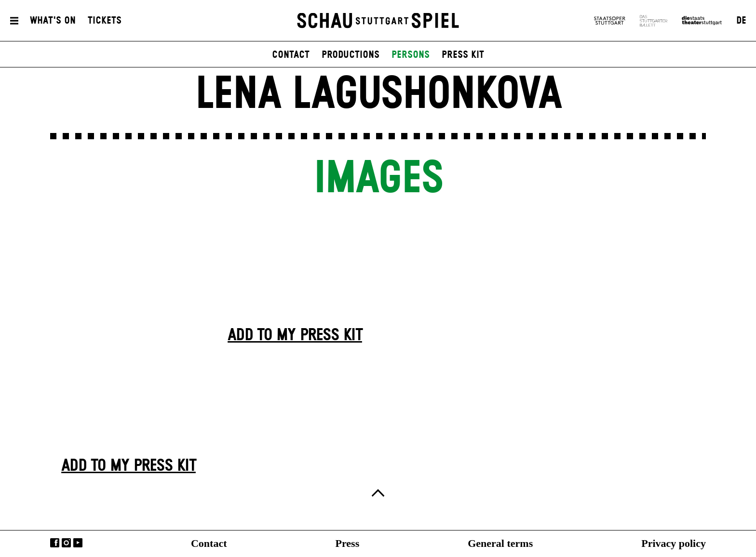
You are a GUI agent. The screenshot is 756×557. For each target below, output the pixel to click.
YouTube (78, 543)
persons (411, 55)
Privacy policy (674, 543)
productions (351, 55)
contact (291, 55)
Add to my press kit (128, 466)
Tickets (105, 21)
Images (378, 179)
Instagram (66, 543)
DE (741, 21)
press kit (463, 55)
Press (348, 543)
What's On (53, 21)
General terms (500, 543)
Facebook (55, 543)
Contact (209, 543)
